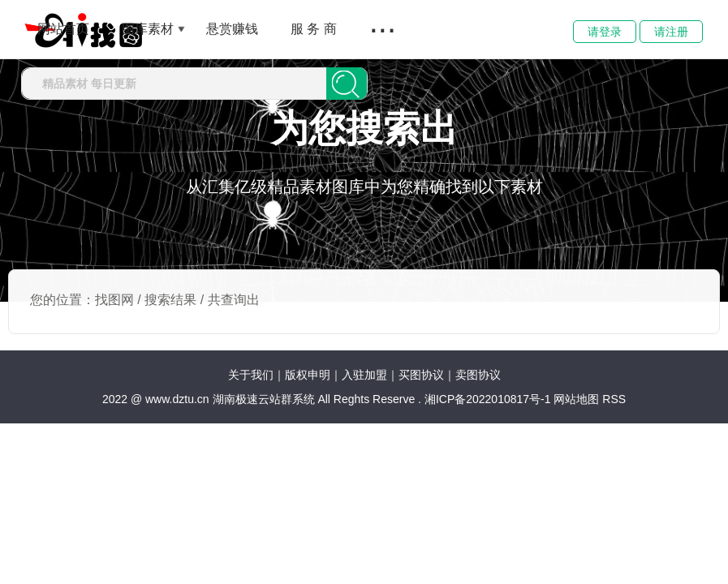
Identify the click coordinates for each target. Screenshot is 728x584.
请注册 (671, 32)
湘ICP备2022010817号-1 (488, 399)
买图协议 (421, 375)
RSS (614, 399)
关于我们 (251, 375)
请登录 (605, 32)
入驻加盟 (364, 375)
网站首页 (63, 29)
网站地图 (576, 399)
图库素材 (148, 29)
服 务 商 (314, 29)
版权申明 (308, 375)
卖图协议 (478, 375)
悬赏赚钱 (232, 29)
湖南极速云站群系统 (265, 399)
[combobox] (174, 84)
